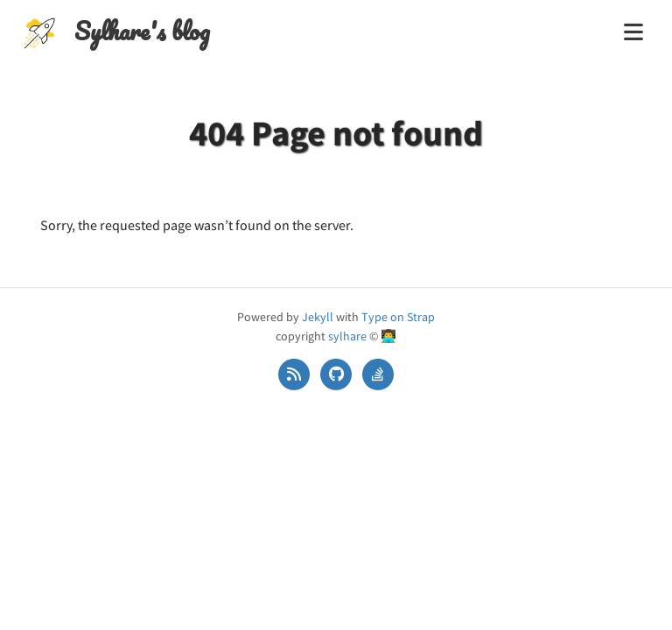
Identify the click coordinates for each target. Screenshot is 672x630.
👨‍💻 (388, 336)
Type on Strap (398, 317)
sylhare (347, 336)
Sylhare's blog (142, 31)
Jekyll (318, 317)
